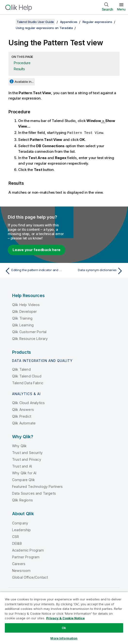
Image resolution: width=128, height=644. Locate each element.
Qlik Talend (21, 369)
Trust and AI (22, 466)
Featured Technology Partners (37, 486)
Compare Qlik (23, 479)
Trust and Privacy (27, 459)
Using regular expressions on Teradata (44, 28)
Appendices (69, 22)
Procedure (22, 63)
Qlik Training (22, 318)
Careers (19, 563)
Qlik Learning (23, 325)
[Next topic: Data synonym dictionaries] (95, 271)
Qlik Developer (24, 311)
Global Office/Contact (30, 577)
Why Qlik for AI (24, 473)
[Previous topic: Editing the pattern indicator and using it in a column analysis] (33, 271)
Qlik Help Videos (26, 304)
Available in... (24, 82)
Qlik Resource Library (30, 338)
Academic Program (28, 550)
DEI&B (17, 543)
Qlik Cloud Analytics (28, 402)
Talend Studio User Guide (35, 22)
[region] (64, 618)
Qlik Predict (22, 416)
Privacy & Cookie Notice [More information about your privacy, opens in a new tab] (65, 618)
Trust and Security (27, 452)
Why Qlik (19, 446)
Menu (121, 9)
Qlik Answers (23, 409)
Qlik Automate (24, 423)
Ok (64, 628)
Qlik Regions (23, 500)
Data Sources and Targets (34, 493)
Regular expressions (97, 22)
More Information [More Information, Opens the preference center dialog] (64, 638)
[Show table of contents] (10, 22)
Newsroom (21, 570)
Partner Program (26, 557)
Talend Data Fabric (28, 383)
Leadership (22, 530)
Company (20, 523)
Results (19, 69)
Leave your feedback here (37, 249)
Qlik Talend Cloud (27, 376)
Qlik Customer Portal (29, 332)
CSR (15, 536)
